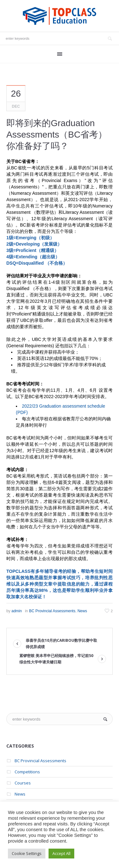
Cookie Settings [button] (27, 853)
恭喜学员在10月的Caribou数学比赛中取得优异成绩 (61, 644)
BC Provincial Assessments (52, 611)
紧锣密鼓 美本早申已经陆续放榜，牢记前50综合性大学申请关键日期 (56, 659)
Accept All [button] (61, 853)
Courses (23, 783)
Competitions (27, 772)
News (82, 611)
